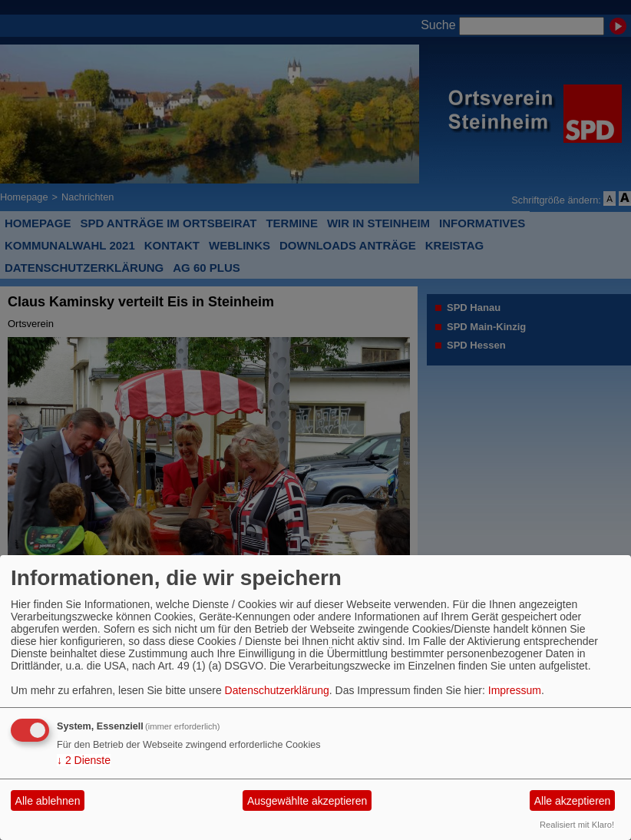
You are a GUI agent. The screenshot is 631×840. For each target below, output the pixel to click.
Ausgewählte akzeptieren (307, 801)
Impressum (515, 690)
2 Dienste (84, 760)
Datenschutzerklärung (277, 690)
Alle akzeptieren (573, 801)
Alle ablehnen (48, 801)
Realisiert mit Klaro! (577, 825)
